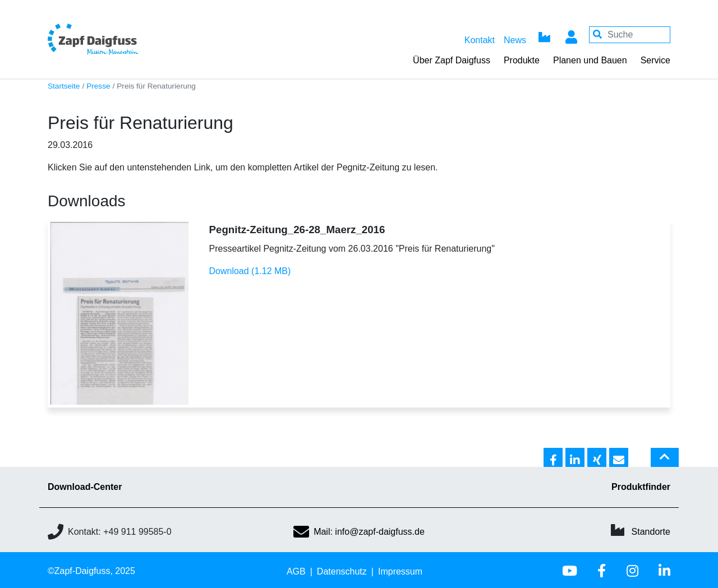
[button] (553, 458)
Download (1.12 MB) (250, 271)
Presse (98, 86)
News (515, 40)
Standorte (651, 532)
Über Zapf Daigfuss (452, 60)
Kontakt (480, 40)
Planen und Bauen (590, 60)
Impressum (400, 571)
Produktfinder (641, 487)
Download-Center (85, 487)
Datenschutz (342, 571)
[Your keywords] (630, 35)
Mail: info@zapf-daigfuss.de (359, 532)
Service (655, 60)
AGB (296, 571)
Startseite (64, 86)
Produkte (522, 60)
